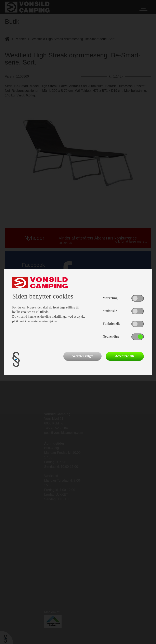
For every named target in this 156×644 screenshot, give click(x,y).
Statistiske (110, 311)
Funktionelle (112, 324)
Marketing (110, 298)
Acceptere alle (125, 356)
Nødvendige (111, 336)
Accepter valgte (82, 356)
